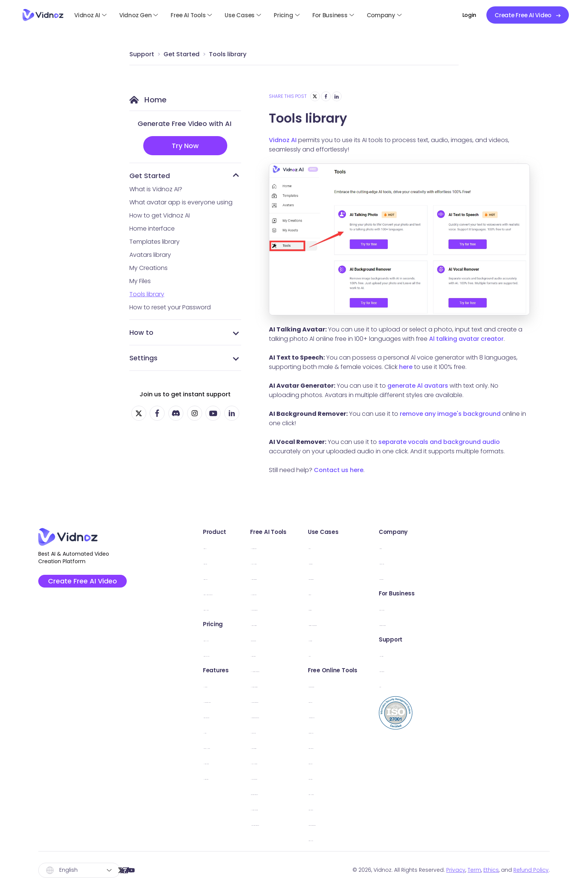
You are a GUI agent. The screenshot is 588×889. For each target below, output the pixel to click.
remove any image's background (450, 414)
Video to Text (407, 839)
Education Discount (509, 624)
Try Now (185, 146)
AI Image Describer (324, 808)
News (396, 654)
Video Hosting (409, 793)
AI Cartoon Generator (328, 701)
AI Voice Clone (318, 731)
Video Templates (223, 716)
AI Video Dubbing (322, 624)
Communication (412, 578)
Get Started (181, 54)
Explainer (401, 608)
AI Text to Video (319, 562)
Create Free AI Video (84, 582)
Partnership (497, 578)
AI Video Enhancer (323, 578)
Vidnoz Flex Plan (221, 654)
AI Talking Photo (319, 547)
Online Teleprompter (418, 824)
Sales (396, 547)
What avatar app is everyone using (181, 202)
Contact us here (339, 470)
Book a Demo (500, 608)
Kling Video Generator (329, 793)
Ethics (491, 870)
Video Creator (409, 808)
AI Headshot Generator (330, 670)
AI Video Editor (219, 777)
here (406, 367)
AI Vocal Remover (322, 777)
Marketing (402, 562)
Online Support (502, 670)
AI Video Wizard (220, 762)
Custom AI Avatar (223, 747)
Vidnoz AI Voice (220, 608)
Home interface (152, 229)
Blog (487, 685)
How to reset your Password (170, 307)
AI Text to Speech (322, 762)
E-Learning (403, 639)
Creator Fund (500, 562)
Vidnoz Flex (214, 578)
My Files (140, 281)
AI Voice (210, 731)
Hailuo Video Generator (331, 824)
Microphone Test (413, 716)
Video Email (405, 762)
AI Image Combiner (324, 685)
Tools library (228, 54)
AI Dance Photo (319, 593)
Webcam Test (409, 731)
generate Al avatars (418, 386)
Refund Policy (531, 870)
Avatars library (150, 255)
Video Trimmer (409, 747)
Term (474, 870)
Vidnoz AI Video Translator (236, 593)
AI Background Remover (331, 716)
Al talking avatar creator (466, 339)
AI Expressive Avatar (226, 701)
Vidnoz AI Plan (218, 639)
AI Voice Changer (322, 747)
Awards (492, 547)
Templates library (154, 242)
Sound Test (405, 701)
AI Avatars (212, 685)
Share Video (406, 777)
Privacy (456, 870)
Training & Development (423, 624)
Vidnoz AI (87, 15)
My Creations (148, 268)
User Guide (496, 654)
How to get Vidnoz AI (160, 215)
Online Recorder (320, 639)
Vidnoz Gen (136, 15)
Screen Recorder (412, 685)
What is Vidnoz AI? (156, 189)
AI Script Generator (324, 608)
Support (142, 54)
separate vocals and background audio (439, 442)
